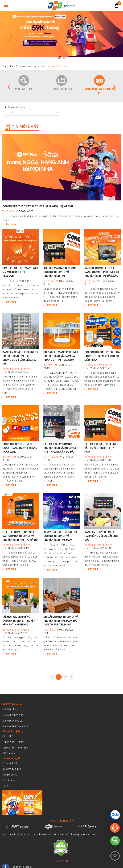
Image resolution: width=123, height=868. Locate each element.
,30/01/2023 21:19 (16, 547)
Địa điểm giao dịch (12, 769)
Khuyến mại (8, 780)
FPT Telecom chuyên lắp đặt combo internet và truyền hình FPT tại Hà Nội (20, 536)
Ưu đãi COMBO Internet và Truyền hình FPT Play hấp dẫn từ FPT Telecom (61, 621)
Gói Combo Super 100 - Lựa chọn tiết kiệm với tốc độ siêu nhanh (102, 356)
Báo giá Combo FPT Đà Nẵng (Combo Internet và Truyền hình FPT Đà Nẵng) (102, 272)
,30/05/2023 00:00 (17, 458)
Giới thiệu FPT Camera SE (15, 726)
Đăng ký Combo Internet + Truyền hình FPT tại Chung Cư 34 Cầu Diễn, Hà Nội (20, 358)
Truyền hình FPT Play (13, 742)
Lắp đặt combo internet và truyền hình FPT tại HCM (101, 448)
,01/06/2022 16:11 (58, 631)
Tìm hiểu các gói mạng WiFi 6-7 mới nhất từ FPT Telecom (20, 272)
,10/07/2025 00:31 (99, 283)
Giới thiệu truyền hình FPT (15, 715)
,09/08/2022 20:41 (16, 631)
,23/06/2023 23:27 (98, 367)
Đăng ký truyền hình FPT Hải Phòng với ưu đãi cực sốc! (101, 536)
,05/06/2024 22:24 (16, 370)
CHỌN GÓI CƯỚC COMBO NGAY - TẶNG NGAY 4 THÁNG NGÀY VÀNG (20, 448)
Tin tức (6, 786)
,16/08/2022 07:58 (98, 547)
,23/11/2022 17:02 (59, 545)
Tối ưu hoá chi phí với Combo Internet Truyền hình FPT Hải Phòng (19, 621)
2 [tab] (64, 58)
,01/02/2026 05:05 (58, 283)
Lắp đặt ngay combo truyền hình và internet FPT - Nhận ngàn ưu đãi (60, 448)
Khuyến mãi (26, 66)
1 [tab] (59, 58)
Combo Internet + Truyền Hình (99, 91)
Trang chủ (8, 66)
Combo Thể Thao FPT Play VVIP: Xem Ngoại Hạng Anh (38, 206)
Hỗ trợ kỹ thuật (10, 763)
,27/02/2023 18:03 (58, 458)
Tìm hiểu (11, 224)
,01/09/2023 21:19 (58, 367)
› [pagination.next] (72, 677)
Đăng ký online (10, 775)
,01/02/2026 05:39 (18, 281)
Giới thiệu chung (11, 709)
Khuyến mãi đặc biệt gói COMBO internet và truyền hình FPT (59, 272)
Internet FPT (24, 89)
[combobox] (32, 112)
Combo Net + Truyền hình (15, 748)
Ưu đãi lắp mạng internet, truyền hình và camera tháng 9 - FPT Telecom (61, 356)
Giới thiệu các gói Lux (13, 721)
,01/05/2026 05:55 (18, 211)
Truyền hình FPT (62, 89)
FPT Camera (9, 753)
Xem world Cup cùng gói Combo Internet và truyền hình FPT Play (60, 536)
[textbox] (32, 112)
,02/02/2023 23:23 (98, 458)
